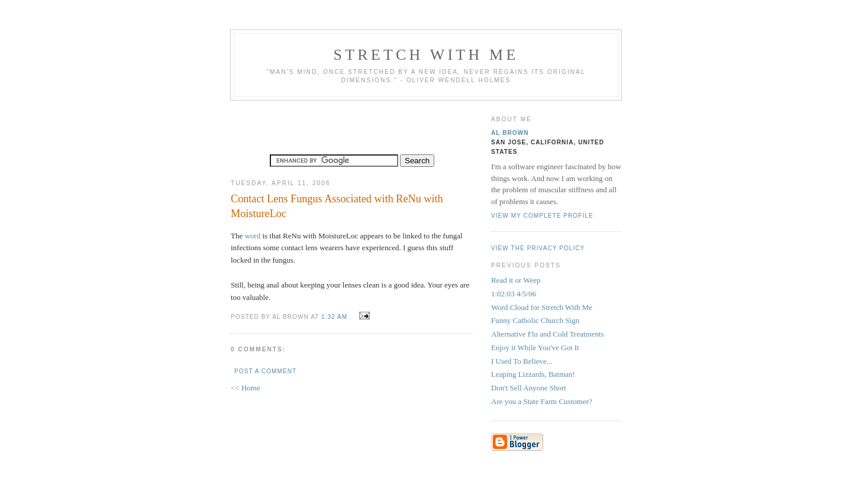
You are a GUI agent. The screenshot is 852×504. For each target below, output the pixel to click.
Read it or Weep (516, 280)
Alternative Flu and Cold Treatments (548, 334)
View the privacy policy (538, 248)
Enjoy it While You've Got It (535, 348)
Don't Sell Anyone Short (529, 388)
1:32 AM (334, 317)
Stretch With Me (426, 55)
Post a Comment (265, 371)
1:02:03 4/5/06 (514, 294)
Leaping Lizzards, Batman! (533, 374)
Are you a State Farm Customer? (542, 401)
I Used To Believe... (522, 361)
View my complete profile (542, 216)
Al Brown (510, 133)
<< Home (246, 388)
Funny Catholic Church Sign (535, 320)
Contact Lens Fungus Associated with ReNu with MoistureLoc (337, 206)
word (252, 236)
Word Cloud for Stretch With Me (542, 307)
